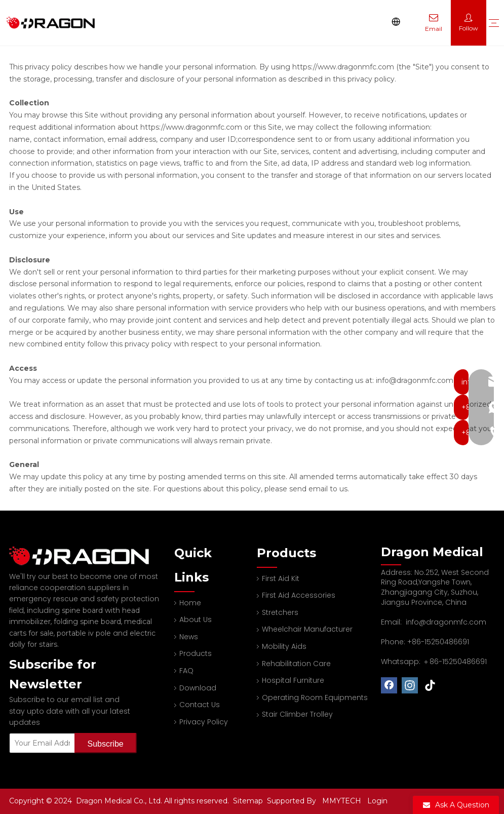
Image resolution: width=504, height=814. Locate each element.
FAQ (186, 671)
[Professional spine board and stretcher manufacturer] (85, 556)
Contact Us (200, 705)
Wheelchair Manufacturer (307, 629)
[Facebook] (389, 685)
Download (198, 688)
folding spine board (87, 622)
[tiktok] (431, 685)
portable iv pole (84, 633)
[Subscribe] (106, 743)
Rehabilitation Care (296, 664)
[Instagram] (410, 685)
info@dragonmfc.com (446, 622)
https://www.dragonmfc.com (343, 67)
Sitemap (249, 801)
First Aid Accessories (299, 595)
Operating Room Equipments (315, 697)
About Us (196, 619)
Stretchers (280, 612)
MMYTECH (342, 801)
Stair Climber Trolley (297, 714)
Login (377, 801)
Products (196, 653)
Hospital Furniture (293, 680)
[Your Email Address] (40, 743)
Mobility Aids (284, 646)
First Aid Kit (281, 578)
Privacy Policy (204, 722)
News (189, 637)
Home (190, 603)
